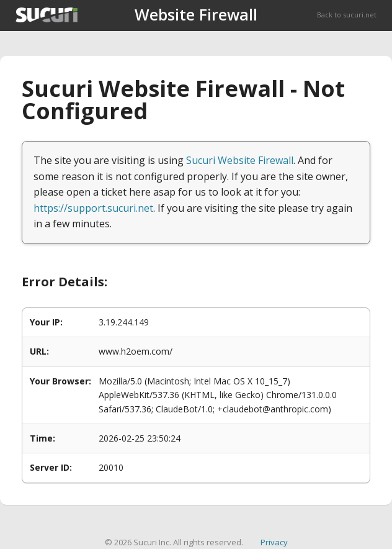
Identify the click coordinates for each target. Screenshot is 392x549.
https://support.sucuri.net (93, 208)
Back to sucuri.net (347, 15)
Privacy (274, 542)
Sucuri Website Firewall (240, 160)
